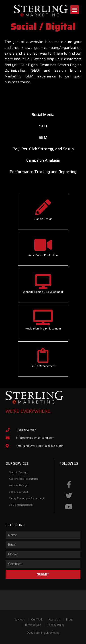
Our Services (17, 464)
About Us (54, 620)
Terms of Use (33, 625)
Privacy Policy (56, 625)
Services (20, 620)
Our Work (37, 620)
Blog (69, 620)
